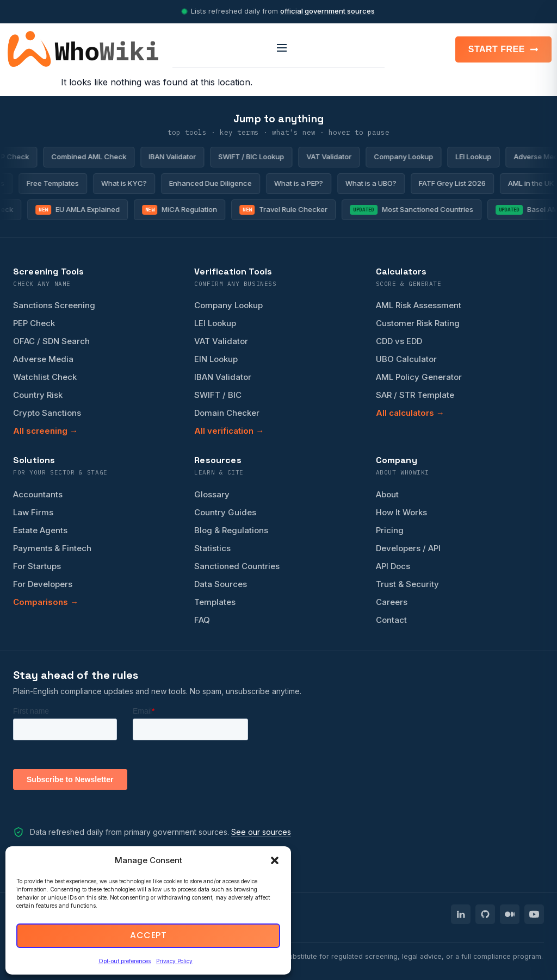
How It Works (401, 512)
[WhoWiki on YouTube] (534, 914)
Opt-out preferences (125, 961)
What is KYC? (119, 183)
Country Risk (38, 395)
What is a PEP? (294, 183)
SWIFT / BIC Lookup (258, 157)
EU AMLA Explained (83, 210)
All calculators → (410, 413)
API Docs (393, 566)
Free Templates (48, 183)
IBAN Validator (179, 157)
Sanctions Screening (54, 305)
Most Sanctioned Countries (417, 210)
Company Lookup (410, 157)
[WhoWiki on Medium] (510, 914)
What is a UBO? (366, 183)
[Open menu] (278, 49)
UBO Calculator (406, 359)
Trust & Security (407, 584)
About (387, 494)
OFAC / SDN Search (51, 341)
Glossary (212, 494)
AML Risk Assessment (419, 305)
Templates (215, 602)
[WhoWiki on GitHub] (485, 914)
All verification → (229, 431)
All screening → (45, 431)
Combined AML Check (96, 157)
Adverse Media (43, 359)
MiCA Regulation (184, 210)
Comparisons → (46, 602)
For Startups (37, 566)
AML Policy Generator (419, 377)
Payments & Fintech (52, 548)
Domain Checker (227, 413)
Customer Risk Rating (418, 323)
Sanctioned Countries (237, 566)
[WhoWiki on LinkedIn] (461, 914)
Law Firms (33, 512)
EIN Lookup (216, 359)
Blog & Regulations (231, 530)
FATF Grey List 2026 (447, 183)
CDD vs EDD (399, 341)
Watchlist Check (45, 377)
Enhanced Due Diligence (206, 183)
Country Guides (225, 512)
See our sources (261, 832)
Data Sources (221, 584)
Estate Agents (40, 530)
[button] (275, 860)
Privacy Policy (174, 961)
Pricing (390, 530)
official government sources (327, 11)
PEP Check (34, 323)
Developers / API (408, 548)
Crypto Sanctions (47, 413)
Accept (148, 936)
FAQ (202, 620)
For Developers (43, 584)
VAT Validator (336, 157)
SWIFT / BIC (218, 395)
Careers (392, 602)
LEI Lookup (480, 157)
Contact (391, 620)
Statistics (212, 548)
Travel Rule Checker (289, 210)
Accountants (38, 494)
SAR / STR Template (415, 395)
